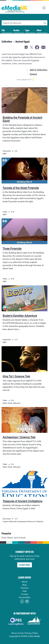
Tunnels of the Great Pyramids (21, 188)
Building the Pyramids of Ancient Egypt (22, 119)
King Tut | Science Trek (16, 376)
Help (24, 591)
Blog (25, 585)
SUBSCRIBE (25, 565)
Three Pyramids (12, 248)
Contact (24, 594)
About (24, 582)
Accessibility (24, 597)
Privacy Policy (31, 633)
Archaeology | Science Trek (19, 437)
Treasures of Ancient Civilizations (22, 501)
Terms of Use (17, 633)
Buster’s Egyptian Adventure (20, 315)
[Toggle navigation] (44, 8)
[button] (11, 30)
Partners (25, 588)
